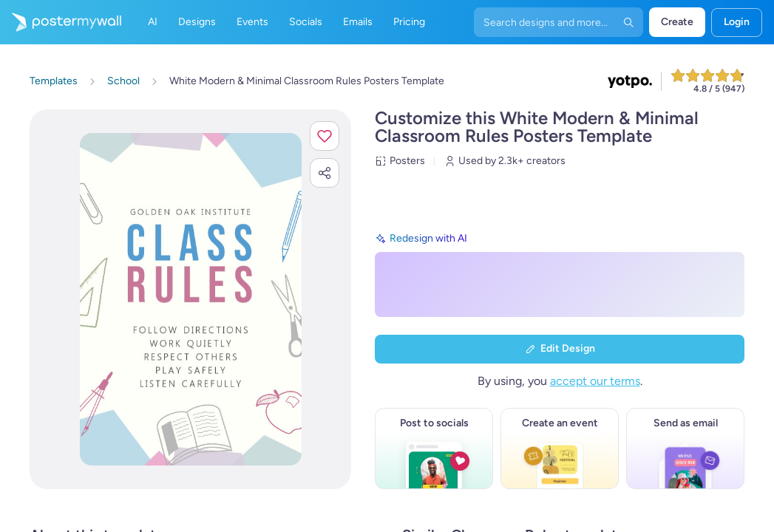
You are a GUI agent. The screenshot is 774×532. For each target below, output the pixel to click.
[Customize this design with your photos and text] (191, 299)
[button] (325, 136)
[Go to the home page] (61, 22)
